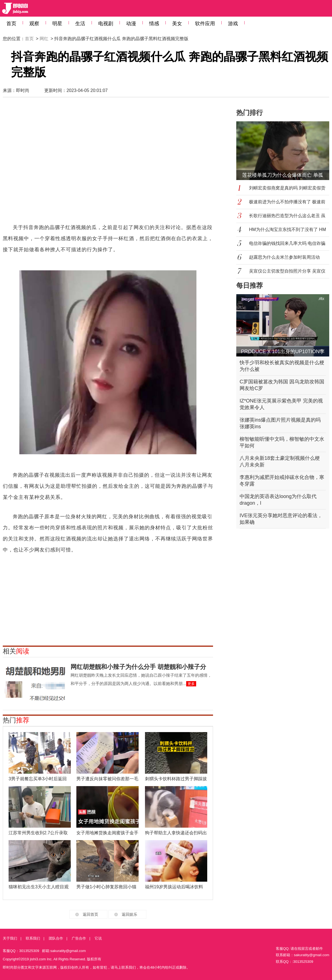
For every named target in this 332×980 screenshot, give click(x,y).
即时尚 (23, 90)
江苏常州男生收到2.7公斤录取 (38, 833)
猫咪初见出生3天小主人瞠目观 (39, 887)
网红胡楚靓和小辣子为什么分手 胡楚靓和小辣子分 (138, 667)
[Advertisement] (55, 163)
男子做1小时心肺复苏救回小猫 (106, 887)
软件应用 (205, 24)
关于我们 (10, 938)
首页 (11, 24)
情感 (154, 24)
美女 (177, 24)
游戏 (233, 24)
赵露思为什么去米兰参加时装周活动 (284, 257)
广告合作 (79, 938)
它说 (98, 938)
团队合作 (56, 938)
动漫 (131, 24)
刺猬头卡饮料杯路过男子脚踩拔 (176, 779)
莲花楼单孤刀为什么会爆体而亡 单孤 (283, 175)
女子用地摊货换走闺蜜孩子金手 (107, 833)
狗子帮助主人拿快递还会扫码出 (176, 833)
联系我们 (33, 938)
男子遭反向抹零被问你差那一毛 (107, 779)
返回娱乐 (129, 914)
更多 (191, 684)
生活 (80, 24)
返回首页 (90, 914)
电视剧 (106, 24)
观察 (34, 24)
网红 (44, 39)
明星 (57, 24)
